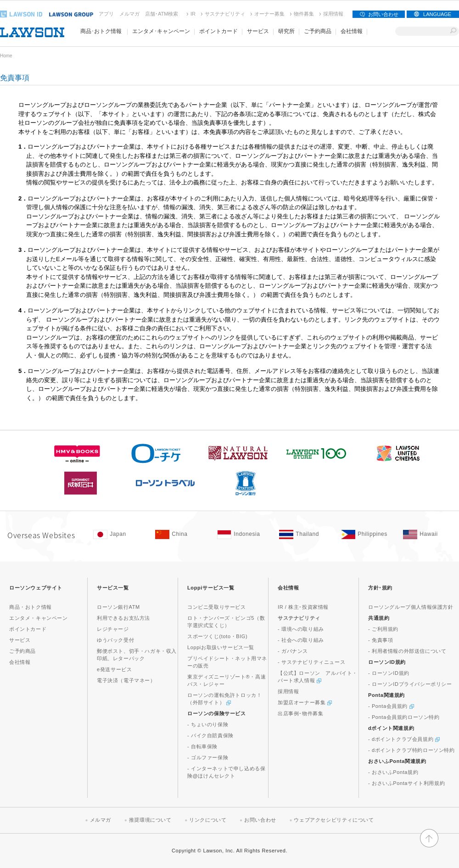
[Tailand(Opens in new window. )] (305, 534)
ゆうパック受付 (115, 640)
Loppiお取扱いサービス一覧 (221, 647)
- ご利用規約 (383, 629)
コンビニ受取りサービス (217, 607)
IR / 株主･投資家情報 (303, 607)
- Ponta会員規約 (391, 706)
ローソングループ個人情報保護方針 (411, 607)
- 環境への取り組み (301, 629)
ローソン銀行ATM (118, 607)
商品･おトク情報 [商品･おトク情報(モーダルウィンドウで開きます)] (101, 31)
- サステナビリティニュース (311, 662)
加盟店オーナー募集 (305, 702)
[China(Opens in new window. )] (182, 534)
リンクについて (208, 820)
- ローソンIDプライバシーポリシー (410, 684)
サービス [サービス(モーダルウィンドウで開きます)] (258, 31)
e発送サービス (114, 669)
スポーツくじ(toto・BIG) (217, 636)
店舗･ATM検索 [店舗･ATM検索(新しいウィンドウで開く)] (162, 14)
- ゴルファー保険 (208, 757)
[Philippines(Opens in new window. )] (367, 534)
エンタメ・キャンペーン (39, 618)
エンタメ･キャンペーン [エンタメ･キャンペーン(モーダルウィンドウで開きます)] (161, 31)
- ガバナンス (293, 651)
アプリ (106, 14)
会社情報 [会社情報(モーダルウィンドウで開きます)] (352, 31)
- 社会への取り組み (301, 640)
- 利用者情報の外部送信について (407, 651)
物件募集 (304, 14)
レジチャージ (113, 629)
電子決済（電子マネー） (126, 680)
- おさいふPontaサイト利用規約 (406, 783)
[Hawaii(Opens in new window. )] (429, 534)
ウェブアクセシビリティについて (334, 820)
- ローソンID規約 (389, 673)
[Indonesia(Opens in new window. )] (243, 534)
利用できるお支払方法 (123, 618)
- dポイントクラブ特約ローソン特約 (411, 750)
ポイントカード (28, 629)
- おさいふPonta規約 (393, 772)
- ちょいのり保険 (208, 724)
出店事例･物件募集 (300, 713)
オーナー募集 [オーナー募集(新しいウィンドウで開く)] (269, 14)
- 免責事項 (381, 640)
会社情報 (20, 662)
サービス (20, 640)
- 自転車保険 (202, 746)
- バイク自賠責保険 (210, 735)
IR (193, 14)
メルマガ (129, 14)
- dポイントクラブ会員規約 (404, 739)
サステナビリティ (225, 14)
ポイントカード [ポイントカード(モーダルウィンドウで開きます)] (218, 31)
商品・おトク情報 (31, 607)
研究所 (286, 31)
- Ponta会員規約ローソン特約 (404, 717)
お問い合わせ (383, 14)
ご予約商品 (318, 31)
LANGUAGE (437, 14)
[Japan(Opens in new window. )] (120, 534)
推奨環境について (150, 820)
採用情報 (333, 14)
